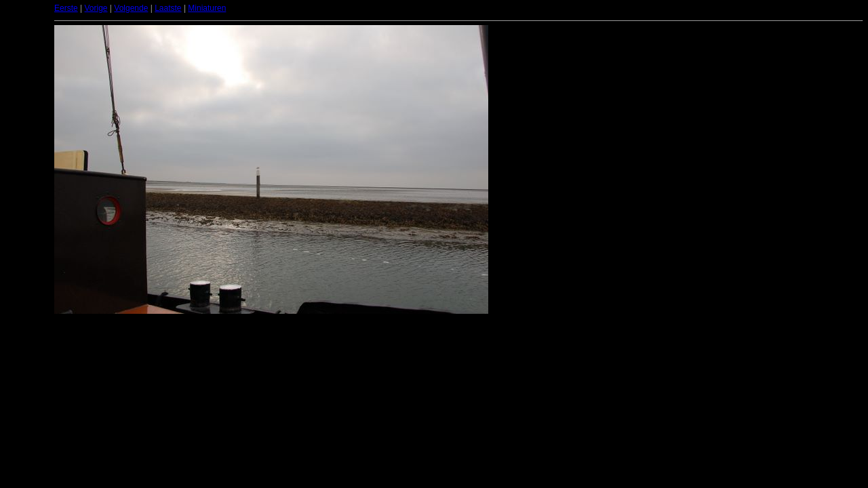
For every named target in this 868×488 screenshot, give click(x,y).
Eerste (66, 8)
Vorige (96, 8)
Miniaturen (207, 8)
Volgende (131, 8)
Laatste (168, 8)
